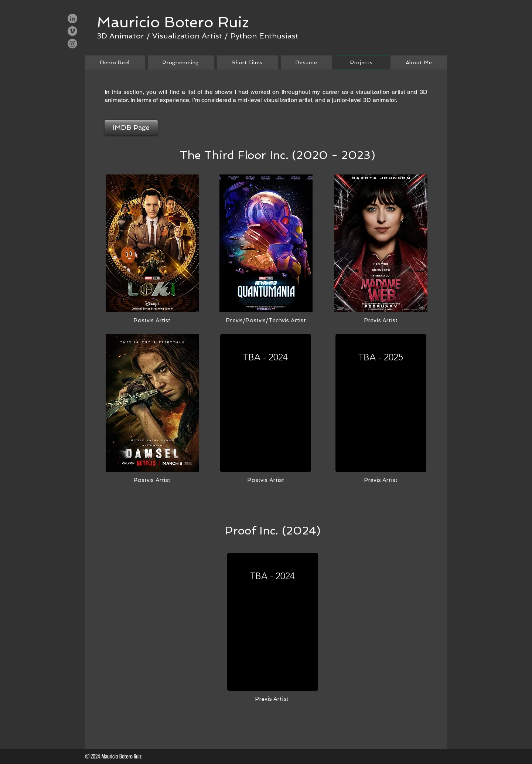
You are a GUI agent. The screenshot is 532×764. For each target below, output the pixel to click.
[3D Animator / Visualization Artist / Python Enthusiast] (198, 36)
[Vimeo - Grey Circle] (72, 31)
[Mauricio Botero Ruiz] (173, 22)
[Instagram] (72, 44)
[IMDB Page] (131, 128)
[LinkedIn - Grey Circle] (72, 18)
